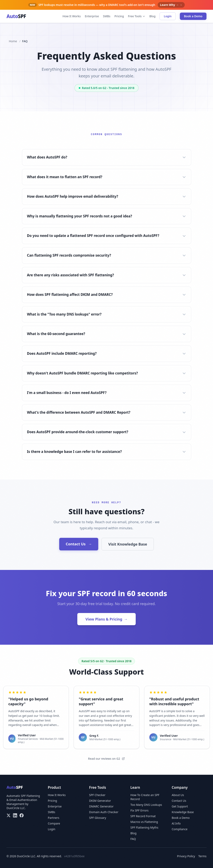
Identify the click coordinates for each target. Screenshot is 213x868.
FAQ (133, 839)
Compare (54, 823)
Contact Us (79, 544)
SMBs (107, 16)
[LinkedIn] (15, 815)
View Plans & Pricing (106, 619)
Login (168, 16)
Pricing (119, 16)
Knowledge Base (183, 812)
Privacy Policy (186, 856)
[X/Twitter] (9, 815)
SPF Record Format (143, 816)
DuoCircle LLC (16, 808)
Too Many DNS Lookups (146, 805)
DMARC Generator (101, 806)
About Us (178, 795)
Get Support (180, 806)
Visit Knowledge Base (128, 544)
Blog (152, 16)
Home (13, 41)
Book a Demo (193, 16)
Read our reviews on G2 (106, 759)
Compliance (180, 829)
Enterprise (92, 16)
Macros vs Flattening (144, 822)
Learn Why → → (171, 5)
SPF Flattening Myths (144, 827)
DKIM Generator (100, 801)
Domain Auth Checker (104, 812)
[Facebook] (22, 815)
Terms (202, 856)
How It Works (72, 16)
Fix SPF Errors (139, 810)
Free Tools (137, 16)
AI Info (176, 823)
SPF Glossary (98, 818)
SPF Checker (97, 795)
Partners (54, 818)
